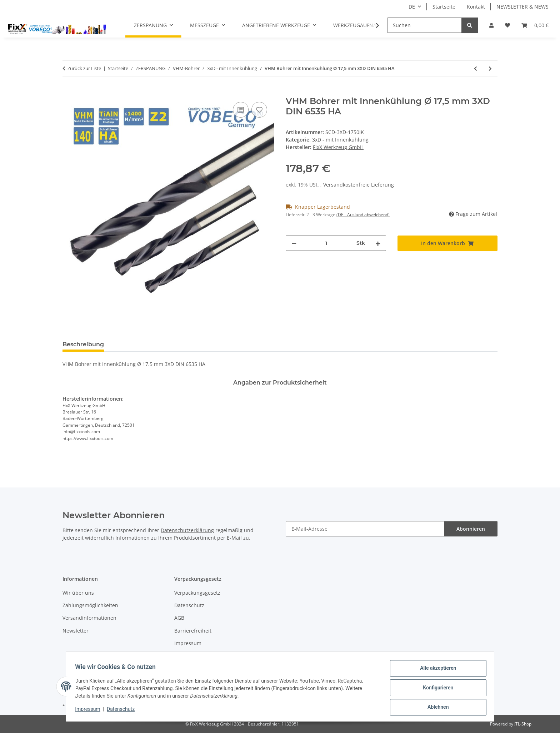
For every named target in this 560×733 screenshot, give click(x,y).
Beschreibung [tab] (83, 344)
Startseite (444, 7)
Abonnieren (471, 529)
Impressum (90, 711)
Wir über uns (78, 593)
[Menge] (326, 243)
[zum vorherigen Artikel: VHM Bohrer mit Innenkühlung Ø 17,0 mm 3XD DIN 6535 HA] (476, 68)
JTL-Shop (523, 724)
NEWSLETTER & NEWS (522, 7)
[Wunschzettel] (507, 25)
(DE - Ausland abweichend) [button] (363, 215)
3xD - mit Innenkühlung (340, 140)
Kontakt (476, 7)
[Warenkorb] (535, 25)
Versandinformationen (89, 618)
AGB (179, 618)
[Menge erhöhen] (378, 243)
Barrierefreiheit (193, 631)
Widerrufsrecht (192, 656)
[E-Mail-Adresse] (365, 529)
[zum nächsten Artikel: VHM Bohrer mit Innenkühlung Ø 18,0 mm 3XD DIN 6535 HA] (490, 68)
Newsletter (76, 631)
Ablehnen (436, 708)
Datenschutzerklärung (187, 530)
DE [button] (412, 7)
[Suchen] (424, 25)
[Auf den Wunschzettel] (259, 110)
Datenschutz (123, 711)
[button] (491, 25)
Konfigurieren (436, 689)
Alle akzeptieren (436, 670)
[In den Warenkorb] (68, 92)
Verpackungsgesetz (197, 593)
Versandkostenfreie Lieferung (359, 185)
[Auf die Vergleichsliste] (241, 110)
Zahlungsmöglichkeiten (90, 605)
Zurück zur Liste (84, 68)
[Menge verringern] (294, 243)
